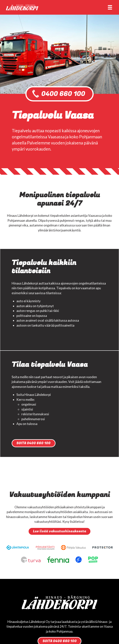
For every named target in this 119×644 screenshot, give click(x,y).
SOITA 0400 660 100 (33, 443)
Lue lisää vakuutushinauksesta (60, 531)
